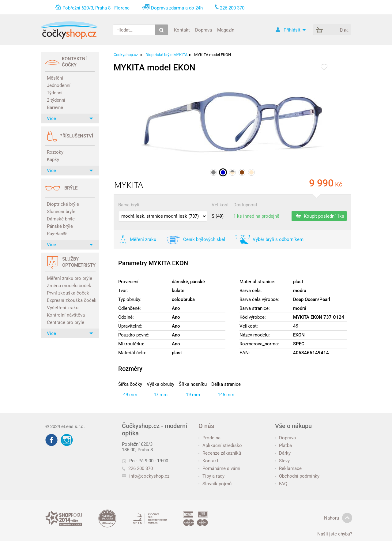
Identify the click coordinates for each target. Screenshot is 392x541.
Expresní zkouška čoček (71, 300)
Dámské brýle (61, 219)
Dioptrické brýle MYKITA (166, 55)
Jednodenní (59, 85)
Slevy (282, 461)
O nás (206, 426)
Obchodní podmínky (297, 476)
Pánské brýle (60, 226)
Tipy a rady (211, 476)
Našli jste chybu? (335, 534)
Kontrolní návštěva (66, 315)
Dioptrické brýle (63, 204)
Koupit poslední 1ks (320, 216)
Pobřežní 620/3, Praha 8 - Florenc (96, 8)
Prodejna (209, 438)
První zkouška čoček (68, 293)
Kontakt (182, 30)
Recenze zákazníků (220, 453)
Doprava (204, 30)
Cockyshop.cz (126, 55)
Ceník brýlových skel (204, 239)
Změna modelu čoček (69, 286)
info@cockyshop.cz (149, 476)
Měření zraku (143, 239)
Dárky (283, 453)
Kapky (53, 160)
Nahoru (338, 518)
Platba (283, 445)
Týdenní (55, 93)
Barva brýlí (129, 205)
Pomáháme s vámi (219, 468)
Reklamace (288, 468)
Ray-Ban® (57, 234)
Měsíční (55, 78)
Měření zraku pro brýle (70, 278)
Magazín (226, 30)
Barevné (55, 107)
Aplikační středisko (220, 445)
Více (70, 118)
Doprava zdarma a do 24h (177, 8)
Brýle (71, 188)
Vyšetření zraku (63, 308)
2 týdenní (56, 100)
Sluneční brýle (61, 212)
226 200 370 (137, 468)
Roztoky (55, 152)
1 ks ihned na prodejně (256, 216)
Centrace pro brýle (66, 322)
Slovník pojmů (215, 484)
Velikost (220, 205)
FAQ (281, 484)
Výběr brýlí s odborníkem (278, 239)
